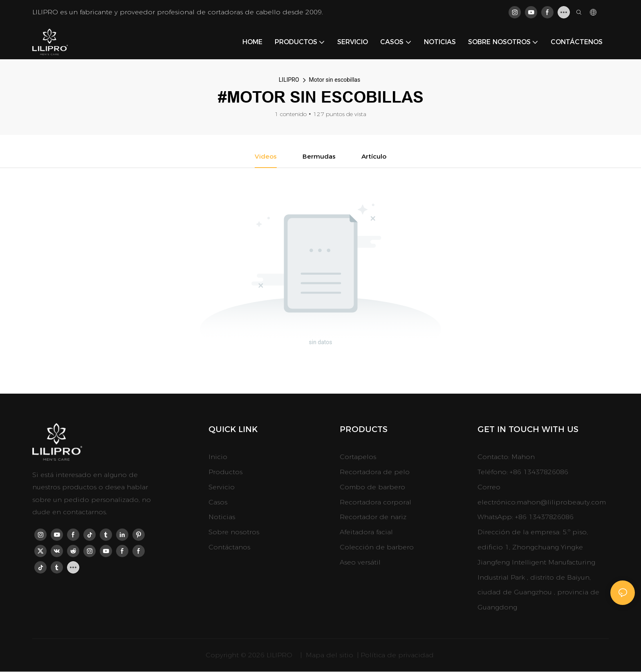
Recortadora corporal (375, 502)
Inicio (218, 457)
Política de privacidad (398, 655)
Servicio (222, 487)
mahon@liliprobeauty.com (561, 502)
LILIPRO (289, 80)
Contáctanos (229, 548)
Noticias (222, 517)
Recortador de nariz (373, 517)
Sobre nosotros (234, 532)
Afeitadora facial (366, 532)
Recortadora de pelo (375, 472)
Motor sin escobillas (335, 80)
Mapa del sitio (329, 655)
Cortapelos (358, 457)
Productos (225, 472)
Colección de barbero (377, 548)
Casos (218, 502)
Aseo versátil (360, 563)
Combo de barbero (372, 487)
